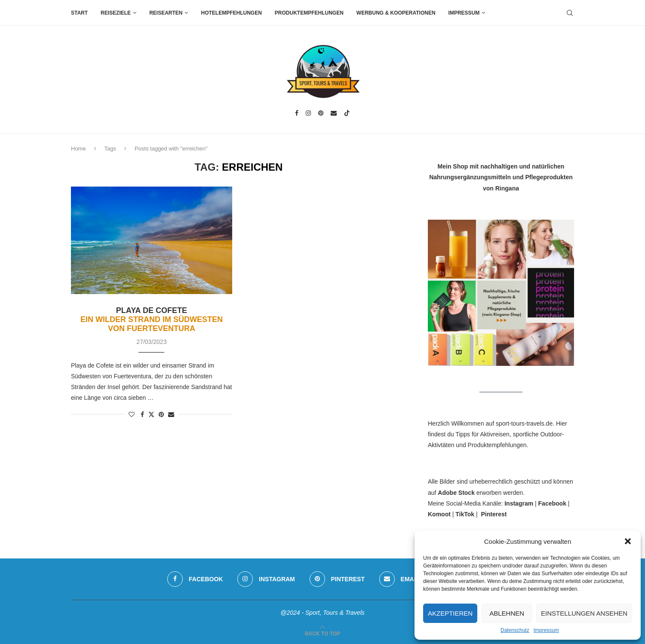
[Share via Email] (171, 414)
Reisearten (166, 13)
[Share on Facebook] (142, 414)
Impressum (546, 630)
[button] (628, 541)
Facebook (552, 503)
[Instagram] (308, 113)
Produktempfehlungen (309, 13)
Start (79, 13)
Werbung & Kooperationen (396, 13)
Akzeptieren (450, 613)
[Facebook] (297, 113)
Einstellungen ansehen (584, 613)
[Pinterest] (321, 113)
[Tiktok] (347, 113)
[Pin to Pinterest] (161, 414)
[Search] (570, 13)
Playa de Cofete (152, 319)
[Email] (334, 113)
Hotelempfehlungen (231, 13)
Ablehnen (507, 613)
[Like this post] (132, 414)
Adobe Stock (456, 493)
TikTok (465, 514)
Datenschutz (515, 630)
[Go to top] (322, 633)
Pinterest (494, 514)
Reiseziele (116, 13)
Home (78, 149)
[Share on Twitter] (151, 414)
